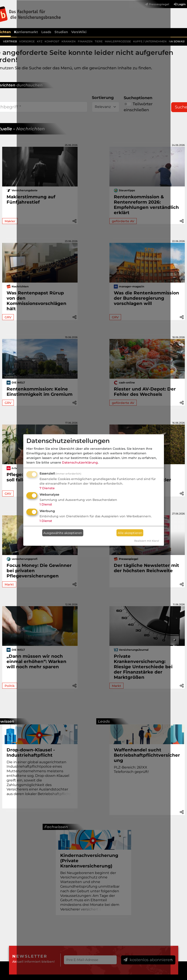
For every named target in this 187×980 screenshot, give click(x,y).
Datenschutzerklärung (80, 462)
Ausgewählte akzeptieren (63, 533)
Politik (10, 686)
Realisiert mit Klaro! (147, 541)
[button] (182, 221)
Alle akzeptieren (130, 533)
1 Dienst (46, 504)
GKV (8, 494)
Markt (9, 584)
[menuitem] (177, 4)
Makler (10, 221)
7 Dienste (47, 488)
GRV (8, 317)
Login (180, 4)
